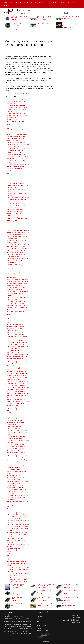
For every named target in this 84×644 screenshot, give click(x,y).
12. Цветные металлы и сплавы (17, 137)
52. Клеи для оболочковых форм (18, 291)
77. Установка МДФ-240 (15, 419)
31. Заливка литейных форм (16, 203)
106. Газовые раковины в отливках (18, 568)
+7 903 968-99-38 (74, 10)
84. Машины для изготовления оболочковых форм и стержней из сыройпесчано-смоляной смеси (18, 456)
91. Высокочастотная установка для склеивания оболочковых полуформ (17, 497)
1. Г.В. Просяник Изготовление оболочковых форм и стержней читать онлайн (17, 101)
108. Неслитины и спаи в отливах (18, 574)
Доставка (49, 2)
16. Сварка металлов (14, 147)
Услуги (18, 2)
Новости (56, 2)
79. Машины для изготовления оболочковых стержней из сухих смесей (17, 433)
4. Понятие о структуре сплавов (17, 113)
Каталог (11, 2)
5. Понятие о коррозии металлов (18, 115)
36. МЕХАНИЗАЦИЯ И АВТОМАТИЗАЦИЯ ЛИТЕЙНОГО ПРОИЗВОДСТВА (17, 219)
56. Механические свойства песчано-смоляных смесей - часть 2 (18, 307)
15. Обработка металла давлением (18, 145)
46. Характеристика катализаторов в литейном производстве (16, 266)
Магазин (39, 615)
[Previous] (10, 30)
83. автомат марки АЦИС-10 (16, 452)
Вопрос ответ (63, 2)
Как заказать (42, 2)
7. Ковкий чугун (12, 119)
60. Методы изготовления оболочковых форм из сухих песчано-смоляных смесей (16, 325)
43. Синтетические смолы (15, 252)
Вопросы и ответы (42, 625)
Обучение (34, 2)
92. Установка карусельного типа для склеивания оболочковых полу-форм (18, 503)
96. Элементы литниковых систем (18, 525)
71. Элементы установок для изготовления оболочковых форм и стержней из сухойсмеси (18, 387)
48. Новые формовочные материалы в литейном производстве (15, 276)
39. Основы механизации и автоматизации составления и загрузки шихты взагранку (17, 237)
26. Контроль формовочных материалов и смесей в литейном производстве (18, 186)
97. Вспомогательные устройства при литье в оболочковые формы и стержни (18, 528)
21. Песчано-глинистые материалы (18, 164)
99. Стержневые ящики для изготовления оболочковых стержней (16, 540)
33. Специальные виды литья (16, 209)
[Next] (24, 30)
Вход (7, 6)
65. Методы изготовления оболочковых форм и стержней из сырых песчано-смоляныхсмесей (18, 354)
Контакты (71, 2)
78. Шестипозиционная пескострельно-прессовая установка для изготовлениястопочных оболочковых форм (15, 425)
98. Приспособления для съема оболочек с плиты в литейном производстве (17, 534)
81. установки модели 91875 (16, 444)
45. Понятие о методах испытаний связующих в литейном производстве (18, 260)
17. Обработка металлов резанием (18, 148)
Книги (38, 623)
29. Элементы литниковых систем (18, 197)
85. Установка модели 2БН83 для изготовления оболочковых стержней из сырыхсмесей (18, 462)
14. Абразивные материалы (16, 143)
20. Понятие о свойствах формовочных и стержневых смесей (16, 160)
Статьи (38, 622)
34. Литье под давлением (15, 211)
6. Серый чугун (12, 117)
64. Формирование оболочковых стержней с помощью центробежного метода (18, 348)
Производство (26, 2)
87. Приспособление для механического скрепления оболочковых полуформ (16, 478)
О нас (6, 2)
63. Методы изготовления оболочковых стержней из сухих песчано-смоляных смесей (17, 342)
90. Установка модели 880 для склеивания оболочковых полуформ (17, 491)
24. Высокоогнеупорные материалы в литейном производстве (15, 176)
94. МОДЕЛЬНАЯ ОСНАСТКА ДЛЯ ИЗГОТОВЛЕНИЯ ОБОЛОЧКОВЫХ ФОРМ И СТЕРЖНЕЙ (18, 517)
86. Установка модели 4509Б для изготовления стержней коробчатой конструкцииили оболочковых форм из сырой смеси (18, 470)
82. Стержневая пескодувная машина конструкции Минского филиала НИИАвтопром (17, 448)
